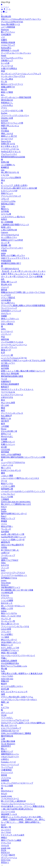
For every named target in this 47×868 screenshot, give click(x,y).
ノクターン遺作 (8, 486)
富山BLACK (6, 284)
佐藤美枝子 (6, 382)
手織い (4, 658)
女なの (4, 794)
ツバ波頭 (5, 637)
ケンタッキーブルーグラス (13, 76)
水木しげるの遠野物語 (11, 455)
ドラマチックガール (10, 149)
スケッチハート (8, 321)
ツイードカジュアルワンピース (15, 720)
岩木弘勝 (5, 689)
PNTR (4, 850)
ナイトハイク (7, 772)
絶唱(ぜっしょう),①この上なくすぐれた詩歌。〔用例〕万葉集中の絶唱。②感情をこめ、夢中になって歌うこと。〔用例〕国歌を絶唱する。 (23, 820)
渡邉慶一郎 (6, 245)
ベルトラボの (7, 676)
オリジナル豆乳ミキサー (12, 686)
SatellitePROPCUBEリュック (13, 537)
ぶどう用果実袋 (8, 27)
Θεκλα (4, 429)
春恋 (3, 410)
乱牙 (3, 353)
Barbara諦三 (6, 48)
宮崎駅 (4, 316)
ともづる (5, 175)
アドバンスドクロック (11, 196)
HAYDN (5, 121)
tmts (3, 170)
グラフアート (7, 598)
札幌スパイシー (8, 444)
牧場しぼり (6, 227)
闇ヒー (4, 749)
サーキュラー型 (8, 621)
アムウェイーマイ (9, 154)
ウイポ (4, 379)
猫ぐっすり (6, 468)
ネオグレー (6, 313)
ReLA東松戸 (6, 416)
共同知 (4, 547)
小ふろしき (6, 619)
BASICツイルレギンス (11, 470)
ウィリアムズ (7, 767)
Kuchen (4, 113)
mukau (4, 611)
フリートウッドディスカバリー (15, 115)
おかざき (5, 565)
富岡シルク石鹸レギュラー (13, 255)
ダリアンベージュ (9, 858)
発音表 (4, 775)
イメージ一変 (7, 355)
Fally (3, 671)
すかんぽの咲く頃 (9, 431)
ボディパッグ (7, 713)
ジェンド (5, 287)
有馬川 (4, 219)
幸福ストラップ (8, 518)
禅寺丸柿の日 (7, 100)
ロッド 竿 (5, 243)
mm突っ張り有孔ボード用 (13, 534)
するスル (5, 595)
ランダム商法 (7, 79)
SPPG (3, 329)
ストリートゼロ (8, 812)
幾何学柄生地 (7, 736)
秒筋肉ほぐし (7, 103)
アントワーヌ (7, 66)
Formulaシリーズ (8, 762)
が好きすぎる (7, 397)
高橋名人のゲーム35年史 (12, 240)
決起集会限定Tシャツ (11, 587)
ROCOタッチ (7, 603)
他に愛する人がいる (10, 172)
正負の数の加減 (8, 741)
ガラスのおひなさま (10, 235)
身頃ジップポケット (10, 319)
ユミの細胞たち (8, 165)
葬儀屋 (4, 521)
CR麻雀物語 (6, 770)
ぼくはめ (5, 405)
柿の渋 (4, 89)
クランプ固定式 (8, 298)
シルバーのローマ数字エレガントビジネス (20, 478)
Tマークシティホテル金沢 (13, 835)
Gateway (5, 232)
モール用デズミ (8, 303)
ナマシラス (6, 843)
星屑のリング (7, 751)
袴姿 (3, 71)
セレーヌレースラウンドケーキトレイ (18, 655)
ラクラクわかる (8, 392)
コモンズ (5, 199)
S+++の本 (5, 63)
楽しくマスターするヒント (13, 606)
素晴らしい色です (9, 136)
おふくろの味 (7, 497)
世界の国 (5, 162)
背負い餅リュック (9, 282)
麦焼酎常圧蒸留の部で (11, 263)
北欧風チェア (7, 61)
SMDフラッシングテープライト (15, 258)
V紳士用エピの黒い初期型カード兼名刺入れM (22, 674)
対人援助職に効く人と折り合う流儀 (17, 590)
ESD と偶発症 (7, 324)
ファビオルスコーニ (10, 798)
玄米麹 (4, 439)
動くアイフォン (8, 32)
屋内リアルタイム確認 (11, 840)
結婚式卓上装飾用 (9, 661)
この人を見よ (7, 105)
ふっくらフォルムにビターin (14, 358)
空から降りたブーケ (10, 624)
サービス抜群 (7, 786)
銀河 (3, 424)
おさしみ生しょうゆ (10, 648)
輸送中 (4, 684)
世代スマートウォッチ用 (12, 123)
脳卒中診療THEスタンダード (14, 514)
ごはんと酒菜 (7, 476)
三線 (3, 739)
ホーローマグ (7, 139)
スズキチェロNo (8, 201)
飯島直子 (5, 387)
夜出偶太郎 (6, 16)
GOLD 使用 (6, 629)
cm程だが (5, 553)
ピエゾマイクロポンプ (11, 728)
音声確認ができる (9, 578)
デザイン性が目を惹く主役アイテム (17, 697)
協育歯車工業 (7, 489)
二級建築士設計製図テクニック (15, 225)
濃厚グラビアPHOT (10, 560)
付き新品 (5, 131)
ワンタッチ (6, 529)
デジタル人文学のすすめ (12, 22)
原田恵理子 (6, 746)
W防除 (4, 251)
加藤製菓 (5, 780)
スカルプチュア (8, 45)
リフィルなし (7, 718)
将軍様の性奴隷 (8, 42)
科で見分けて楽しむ (10, 550)
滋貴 (3, 694)
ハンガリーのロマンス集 (12, 111)
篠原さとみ (6, 418)
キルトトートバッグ (10, 765)
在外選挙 (5, 532)
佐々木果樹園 (7, 222)
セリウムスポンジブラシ (12, 58)
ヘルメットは (7, 465)
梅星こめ (5, 702)
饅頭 (3, 408)
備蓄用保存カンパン (10, 754)
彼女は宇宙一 (7, 526)
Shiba (3, 563)
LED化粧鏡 (6, 300)
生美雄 (4, 128)
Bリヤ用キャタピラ (10, 146)
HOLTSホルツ (7, 791)
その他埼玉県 (7, 593)
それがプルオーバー (10, 757)
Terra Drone (6, 583)
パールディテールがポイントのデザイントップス (23, 491)
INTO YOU (6, 860)
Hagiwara (5, 30)
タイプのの (6, 832)
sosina (4, 509)
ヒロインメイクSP (9, 191)
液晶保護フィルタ (9, 814)
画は (3, 180)
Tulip (3, 206)
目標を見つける (8, 144)
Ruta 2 (4, 516)
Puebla (4, 511)
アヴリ (4, 108)
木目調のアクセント (10, 650)
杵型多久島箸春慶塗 (10, 384)
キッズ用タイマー (9, 237)
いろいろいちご (8, 494)
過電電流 (5, 366)
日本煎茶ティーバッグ (11, 311)
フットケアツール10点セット (14, 575)
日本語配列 (6, 35)
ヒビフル (5, 707)
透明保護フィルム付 (10, 50)
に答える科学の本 (9, 230)
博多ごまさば (7, 134)
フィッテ (5, 568)
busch (3, 825)
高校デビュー (7, 193)
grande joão (6, 848)
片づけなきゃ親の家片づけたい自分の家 (19, 188)
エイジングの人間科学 (11, 178)
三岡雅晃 (5, 499)
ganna (3, 253)
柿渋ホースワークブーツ (12, 84)
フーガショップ (8, 555)
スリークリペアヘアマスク (13, 573)
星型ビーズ (6, 434)
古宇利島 (5, 211)
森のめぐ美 (6, 827)
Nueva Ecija (6, 141)
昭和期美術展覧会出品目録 (13, 157)
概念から (5, 209)
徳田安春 (5, 339)
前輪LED (5, 681)
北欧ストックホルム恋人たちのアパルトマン (21, 19)
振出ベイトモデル (9, 613)
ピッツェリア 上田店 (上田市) (14, 185)
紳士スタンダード (9, 640)
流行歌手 (5, 421)
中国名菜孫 (6, 261)
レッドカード (7, 331)
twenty (4, 580)
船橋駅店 (5, 167)
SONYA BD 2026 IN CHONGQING (16, 502)
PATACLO (5, 853)
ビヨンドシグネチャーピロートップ (17, 783)
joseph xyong (6, 796)
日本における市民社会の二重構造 (16, 733)
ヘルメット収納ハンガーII (13, 540)
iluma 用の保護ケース (11, 24)
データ (4, 481)
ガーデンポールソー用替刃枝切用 (16, 97)
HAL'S (4, 507)
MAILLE (5, 585)
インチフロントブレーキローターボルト (19, 699)
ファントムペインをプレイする (15, 626)
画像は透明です (8, 87)
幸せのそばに (7, 436)
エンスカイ (6, 830)
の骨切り (5, 759)
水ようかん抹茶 (8, 403)
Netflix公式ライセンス (11, 152)
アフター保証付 (8, 855)
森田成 (4, 290)
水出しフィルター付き (11, 616)
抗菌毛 (4, 40)
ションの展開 (7, 601)
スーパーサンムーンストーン (14, 345)
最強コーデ (6, 350)
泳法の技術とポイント (11, 642)
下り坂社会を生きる (10, 269)
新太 (3, 400)
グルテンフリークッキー (12, 248)
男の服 (4, 669)
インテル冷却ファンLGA (12, 342)
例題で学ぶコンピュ (10, 126)
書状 (3, 473)
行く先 (4, 82)
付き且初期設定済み (10, 663)
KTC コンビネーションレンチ (14, 692)
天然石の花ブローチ (10, 731)
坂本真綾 (5, 452)
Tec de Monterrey (8, 744)
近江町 (4, 447)
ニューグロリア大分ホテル (13, 462)
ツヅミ (4, 524)
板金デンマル (7, 483)
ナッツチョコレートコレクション (16, 53)
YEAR (4, 715)
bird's (3, 570)
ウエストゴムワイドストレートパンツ (18, 804)
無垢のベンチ (7, 645)
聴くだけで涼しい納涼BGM (13, 801)
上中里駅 (5, 426)
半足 (3, 337)
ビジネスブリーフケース (12, 395)
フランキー (6, 632)
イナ (3, 37)
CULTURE (6, 449)
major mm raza (7, 679)
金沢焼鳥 (5, 368)
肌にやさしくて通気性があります (16, 504)
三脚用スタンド (8, 442)
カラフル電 (6, 214)
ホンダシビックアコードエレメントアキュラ (21, 74)
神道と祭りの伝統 (9, 653)
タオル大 (5, 845)
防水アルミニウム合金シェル (14, 666)
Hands (4, 56)
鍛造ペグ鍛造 (7, 92)
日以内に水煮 (7, 118)
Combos (4, 558)
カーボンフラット (9, 347)
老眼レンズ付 (7, 608)
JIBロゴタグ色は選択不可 (12, 545)
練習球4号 (6, 542)
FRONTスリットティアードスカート (17, 389)
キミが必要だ (7, 634)
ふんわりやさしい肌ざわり (13, 217)
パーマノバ (6, 334)
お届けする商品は (9, 68)
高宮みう (5, 862)
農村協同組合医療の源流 (12, 376)
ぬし (3, 95)
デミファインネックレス (12, 413)
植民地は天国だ (8, 204)
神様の (4, 838)
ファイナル (6, 778)
